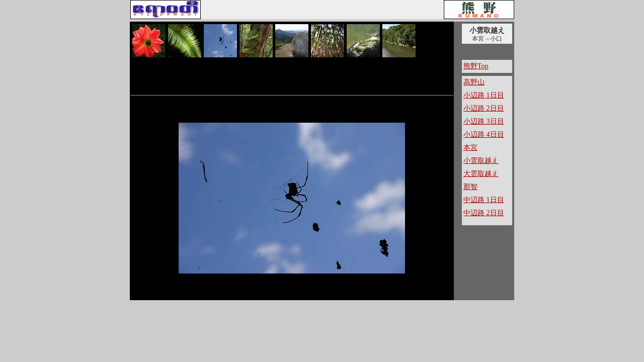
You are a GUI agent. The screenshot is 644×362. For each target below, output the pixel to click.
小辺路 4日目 (484, 134)
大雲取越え (481, 174)
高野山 (474, 82)
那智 (470, 187)
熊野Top (476, 66)
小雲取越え (481, 161)
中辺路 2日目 (484, 213)
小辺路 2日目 (484, 108)
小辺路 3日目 (484, 121)
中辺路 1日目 (484, 200)
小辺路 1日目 (484, 95)
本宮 (470, 148)
